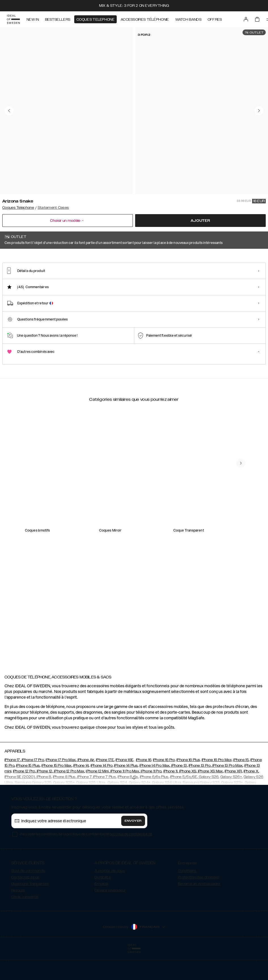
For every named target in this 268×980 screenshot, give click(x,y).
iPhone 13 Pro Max (227, 794)
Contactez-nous (25, 906)
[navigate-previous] (241, 616)
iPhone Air (85, 788)
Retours (18, 919)
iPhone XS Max (210, 800)
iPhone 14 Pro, (102, 794)
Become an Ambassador (199, 912)
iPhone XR (233, 800)
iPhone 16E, (125, 788)
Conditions (187, 899)
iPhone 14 (81, 794)
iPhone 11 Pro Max (124, 800)
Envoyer (133, 849)
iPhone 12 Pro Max (69, 800)
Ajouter (200, 221)
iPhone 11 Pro (151, 800)
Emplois (101, 912)
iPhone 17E (105, 788)
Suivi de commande (28, 899)
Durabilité (103, 906)
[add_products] (71, 528)
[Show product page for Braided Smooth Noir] (197, 290)
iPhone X (251, 800)
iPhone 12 (44, 800)
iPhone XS (187, 800)
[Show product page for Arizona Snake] (19, 289)
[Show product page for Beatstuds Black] (55, 290)
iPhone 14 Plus (126, 794)
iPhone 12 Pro (24, 800)
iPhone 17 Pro (32, 788)
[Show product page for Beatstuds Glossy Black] (126, 290)
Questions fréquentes (30, 912)
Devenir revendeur (110, 919)
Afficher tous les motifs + (244, 257)
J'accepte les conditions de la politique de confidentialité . (86, 862)
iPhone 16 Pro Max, (217, 788)
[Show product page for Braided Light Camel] (162, 290)
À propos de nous (110, 899)
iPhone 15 (241, 788)
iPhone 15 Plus (28, 794)
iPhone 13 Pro (200, 794)
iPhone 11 (171, 800)
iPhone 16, (144, 788)
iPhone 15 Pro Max (56, 794)
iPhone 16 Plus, (189, 788)
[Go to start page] (13, 19)
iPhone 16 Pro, (164, 788)
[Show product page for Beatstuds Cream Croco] (90, 290)
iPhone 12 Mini (97, 800)
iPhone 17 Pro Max (61, 788)
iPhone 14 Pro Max (154, 794)
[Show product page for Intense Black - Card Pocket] (233, 290)
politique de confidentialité (131, 862)
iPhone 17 (12, 788)
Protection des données (199, 906)
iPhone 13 (179, 794)
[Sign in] (246, 19)
